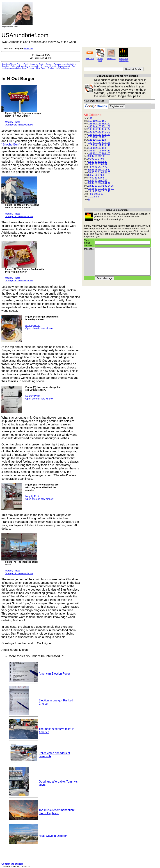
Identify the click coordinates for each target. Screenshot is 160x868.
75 (96, 167)
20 (90, 188)
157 (108, 124)
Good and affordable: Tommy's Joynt (55, 66)
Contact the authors (12, 864)
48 (106, 180)
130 (95, 137)
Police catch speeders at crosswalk (25, 66)
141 (104, 132)
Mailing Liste (100, 60)
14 (93, 191)
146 (104, 129)
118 (104, 145)
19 (109, 191)
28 (90, 186)
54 (90, 175)
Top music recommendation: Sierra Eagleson (57, 812)
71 (106, 170)
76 (99, 167)
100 (103, 156)
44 (93, 180)
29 (93, 186)
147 (108, 129)
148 (90, 126)
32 (102, 186)
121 (95, 143)
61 (96, 172)
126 (95, 140)
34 (109, 186)
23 (99, 188)
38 (96, 183)
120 (90, 143)
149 (95, 126)
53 (102, 178)
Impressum (111, 59)
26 (109, 188)
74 (93, 167)
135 (99, 134)
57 (99, 175)
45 (96, 180)
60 (93, 172)
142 (108, 132)
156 (104, 124)
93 (96, 159)
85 (90, 161)
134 (95, 134)
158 (90, 121)
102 (95, 153)
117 (99, 145)
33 (106, 186)
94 (99, 159)
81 (96, 164)
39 (99, 183)
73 (90, 167)
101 (90, 153)
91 (90, 159)
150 (99, 126)
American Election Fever (12, 64)
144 (95, 129)
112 (95, 148)
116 (95, 145)
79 (90, 164)
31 (99, 186)
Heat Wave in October (45, 68)
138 (90, 132)
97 (93, 156)
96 (90, 156)
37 (93, 183)
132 (104, 137)
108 (99, 151)
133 (90, 134)
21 (93, 188)
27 (112, 188)
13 (90, 191)
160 (99, 121)
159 (95, 121)
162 (90, 118)
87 (96, 161)
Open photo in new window (19, 125)
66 (90, 170)
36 (90, 183)
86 (93, 161)
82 (99, 164)
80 (93, 164)
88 (99, 161)
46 (99, 180)
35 (112, 186)
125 (90, 140)
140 (99, 132)
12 (102, 194)
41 (106, 183)
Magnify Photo (12, 122)
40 (102, 183)
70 (102, 170)
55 (93, 175)
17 (102, 191)
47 (102, 180)
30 (96, 186)
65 (109, 172)
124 (108, 143)
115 (90, 145)
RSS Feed (90, 59)
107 (95, 151)
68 (96, 170)
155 (99, 124)
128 (104, 140)
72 (109, 170)
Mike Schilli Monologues (124, 60)
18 (106, 191)
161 (104, 121)
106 (90, 151)
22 (96, 188)
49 (90, 178)
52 (99, 178)
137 (108, 134)
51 (96, 178)
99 (99, 156)
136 (104, 134)
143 (90, 129)
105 (108, 153)
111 (90, 148)
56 (96, 175)
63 (102, 172)
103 (99, 153)
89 (102, 161)
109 (104, 151)
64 (106, 172)
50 (93, 178)
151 (104, 126)
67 (93, 170)
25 (106, 188)
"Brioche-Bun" (11, 144)
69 (99, 170)
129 (90, 137)
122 (99, 143)
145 (99, 129)
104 (104, 153)
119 (108, 145)
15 (96, 191)
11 (99, 194)
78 (106, 167)
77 (102, 167)
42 (109, 183)
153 (90, 124)
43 (90, 180)
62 (99, 172)
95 (102, 159)
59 (90, 172)
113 (99, 148)
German (28, 49)
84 (106, 164)
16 (99, 191)
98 (96, 156)
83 (102, 164)
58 (102, 175)
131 (99, 137)
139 (95, 132)
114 (104, 148)
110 (108, 151)
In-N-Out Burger (62, 68)
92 (93, 159)
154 (95, 124)
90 (106, 161)
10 (95, 194)
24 (102, 188)
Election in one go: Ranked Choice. (38, 64)
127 (99, 140)
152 (108, 126)
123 (104, 143)
